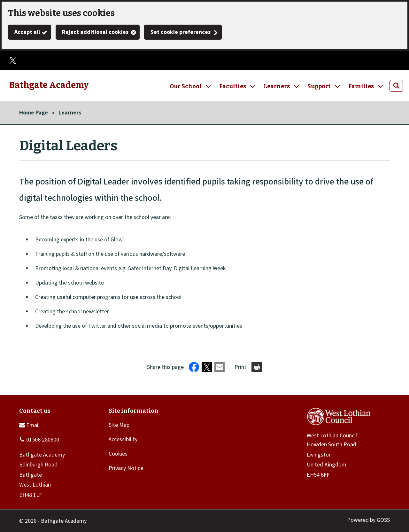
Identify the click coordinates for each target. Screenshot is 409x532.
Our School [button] (186, 86)
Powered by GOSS (368, 520)
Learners (70, 113)
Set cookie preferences (181, 32)
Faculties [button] (233, 86)
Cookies (118, 454)
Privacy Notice (126, 468)
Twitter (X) (13, 60)
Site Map (119, 425)
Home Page (34, 113)
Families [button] (361, 86)
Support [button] (319, 86)
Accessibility (123, 439)
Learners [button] (277, 86)
